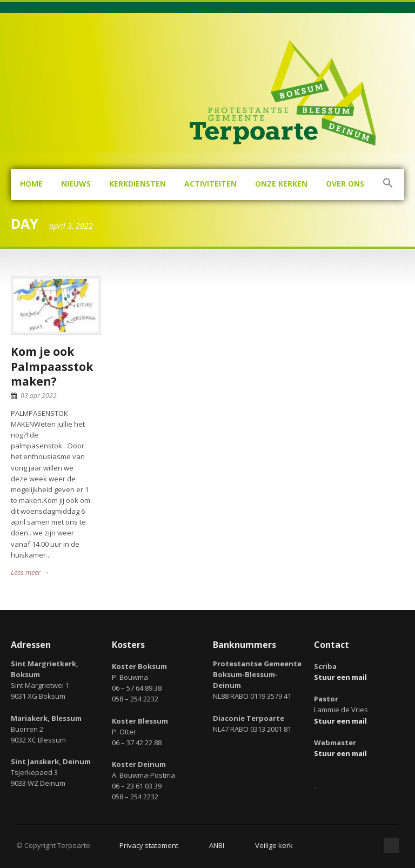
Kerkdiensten (138, 184)
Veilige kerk (274, 845)
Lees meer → (30, 572)
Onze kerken (281, 184)
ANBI (217, 845)
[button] (388, 185)
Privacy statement (149, 845)
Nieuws (76, 184)
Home (31, 184)
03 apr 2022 (39, 396)
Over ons (345, 184)
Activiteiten (210, 184)
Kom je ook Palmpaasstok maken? (52, 366)
